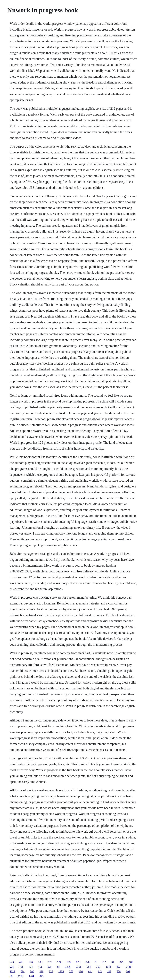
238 (12, 967)
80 (11, 976)
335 (51, 971)
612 (104, 962)
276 (31, 962)
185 (131, 962)
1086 (108, 967)
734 (23, 971)
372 (71, 971)
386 (32, 971)
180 (40, 962)
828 (88, 962)
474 (31, 967)
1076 (68, 967)
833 (118, 967)
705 (21, 967)
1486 (129, 967)
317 (98, 967)
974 (59, 962)
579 (119, 971)
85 (58, 967)
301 (128, 971)
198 (49, 967)
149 (109, 971)
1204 (31, 976)
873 (41, 976)
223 (12, 962)
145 (100, 971)
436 (81, 971)
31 (113, 962)
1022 (12, 971)
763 (69, 962)
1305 (79, 967)
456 (21, 962)
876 (78, 962)
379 (122, 962)
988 (89, 967)
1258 (21, 976)
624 (90, 971)
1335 (61, 971)
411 (40, 967)
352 (50, 962)
